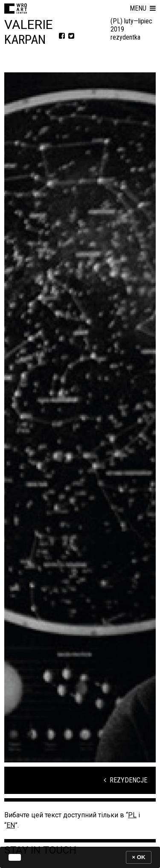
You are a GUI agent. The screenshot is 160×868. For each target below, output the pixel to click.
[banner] (80, 857)
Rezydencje (125, 780)
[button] (143, 9)
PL (132, 815)
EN (11, 825)
